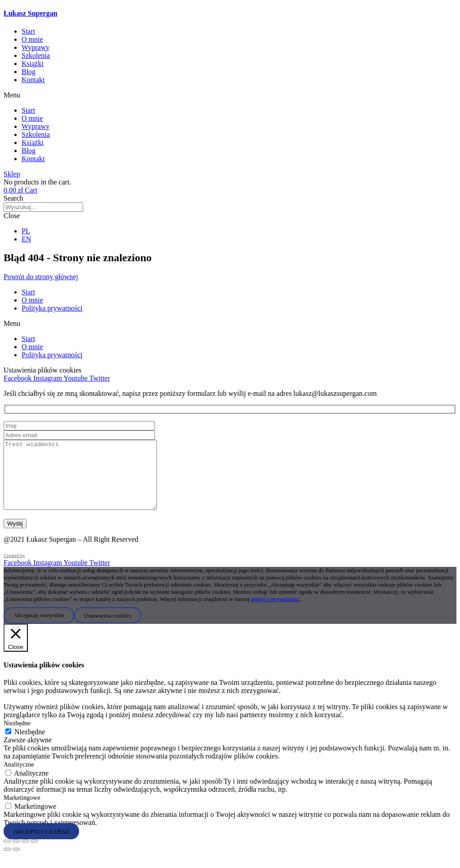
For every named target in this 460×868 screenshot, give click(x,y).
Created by (14, 569)
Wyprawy (35, 47)
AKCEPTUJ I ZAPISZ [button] (41, 844)
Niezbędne (30, 745)
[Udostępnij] (25, 855)
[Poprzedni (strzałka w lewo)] (7, 863)
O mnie (32, 39)
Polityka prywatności (52, 308)
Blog (29, 72)
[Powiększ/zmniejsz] (7, 855)
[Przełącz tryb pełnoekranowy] (16, 855)
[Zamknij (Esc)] (34, 855)
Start (28, 31)
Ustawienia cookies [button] (108, 629)
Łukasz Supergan (31, 13)
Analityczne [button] (19, 778)
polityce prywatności (275, 612)
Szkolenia (36, 55)
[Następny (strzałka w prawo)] (16, 863)
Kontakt (33, 80)
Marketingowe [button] (22, 811)
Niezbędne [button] (17, 737)
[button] (230, 95)
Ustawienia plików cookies (42, 370)
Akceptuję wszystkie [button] (39, 629)
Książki (33, 64)
